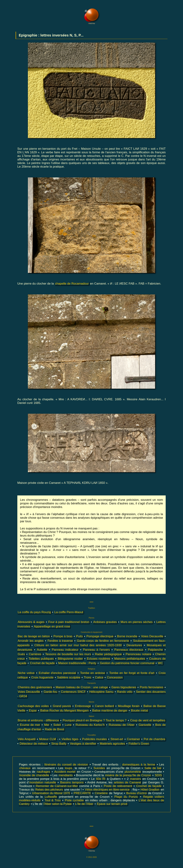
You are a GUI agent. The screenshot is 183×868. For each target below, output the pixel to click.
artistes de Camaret (127, 782)
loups (69, 768)
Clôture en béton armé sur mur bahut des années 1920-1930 (78, 645)
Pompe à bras (63, 636)
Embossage (83, 706)
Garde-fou (50, 692)
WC (160, 663)
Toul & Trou (53, 800)
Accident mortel (65, 772)
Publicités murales (95, 739)
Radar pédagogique (108, 654)
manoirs (135, 779)
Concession (115, 677)
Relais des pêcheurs (49, 790)
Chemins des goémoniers (35, 687)
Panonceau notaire (139, 654)
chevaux (25, 768)
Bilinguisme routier (70, 659)
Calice (99, 677)
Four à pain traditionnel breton (69, 622)
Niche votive (26, 673)
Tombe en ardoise (93, 673)
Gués (21, 654)
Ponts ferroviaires (152, 687)
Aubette (42, 650)
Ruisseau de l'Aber (122, 725)
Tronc (88, 677)
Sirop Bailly (59, 744)
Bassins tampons (72, 782)
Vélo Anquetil (27, 739)
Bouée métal (139, 711)
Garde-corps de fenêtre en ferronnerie (103, 641)
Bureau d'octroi (137, 793)
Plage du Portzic (126, 797)
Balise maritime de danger (110, 711)
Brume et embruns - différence (38, 720)
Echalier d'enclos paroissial (57, 673)
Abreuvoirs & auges (31, 622)
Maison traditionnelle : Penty (77, 663)
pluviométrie (133, 772)
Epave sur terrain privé (112, 804)
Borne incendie (127, 636)
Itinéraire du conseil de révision (66, 765)
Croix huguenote (42, 677)
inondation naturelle (43, 782)
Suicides (99, 768)
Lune (68, 725)
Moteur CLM (48, 739)
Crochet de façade (42, 663)
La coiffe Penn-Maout (69, 612)
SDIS (158, 775)
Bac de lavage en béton (34, 636)
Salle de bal (153, 768)
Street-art (117, 739)
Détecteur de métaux (34, 744)
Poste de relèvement (118, 786)
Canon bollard (104, 706)
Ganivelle (145, 725)
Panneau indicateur (65, 650)
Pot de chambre (154, 739)
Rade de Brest (55, 729)
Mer (47, 725)
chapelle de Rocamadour (72, 284)
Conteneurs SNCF (73, 692)
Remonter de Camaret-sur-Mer (57, 786)
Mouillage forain (129, 706)
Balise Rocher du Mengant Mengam (64, 711)
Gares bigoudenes (124, 687)
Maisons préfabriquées (130, 659)
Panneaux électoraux (129, 650)
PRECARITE (82, 793)
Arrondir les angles (31, 641)
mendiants (66, 775)
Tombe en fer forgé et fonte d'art (132, 673)
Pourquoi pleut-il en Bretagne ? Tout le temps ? (95, 720)
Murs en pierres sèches (137, 622)
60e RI (101, 779)
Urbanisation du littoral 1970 (51, 793)
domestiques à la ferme (139, 765)
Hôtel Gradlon (150, 790)
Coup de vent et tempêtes (148, 720)
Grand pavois (62, 706)
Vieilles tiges (70, 739)
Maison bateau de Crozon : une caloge (82, 687)
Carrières (35, 654)
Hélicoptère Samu (101, 692)
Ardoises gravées (105, 622)
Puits (80, 636)
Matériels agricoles (112, 744)
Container (133, 739)
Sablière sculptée (69, 677)
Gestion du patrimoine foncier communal (127, 663)
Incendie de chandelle (34, 775)
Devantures (134, 645)
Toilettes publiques (41, 659)
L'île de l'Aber (84, 804)
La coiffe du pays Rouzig (34, 612)
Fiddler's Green (139, 744)
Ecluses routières (99, 659)
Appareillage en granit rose (52, 626)
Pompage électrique (100, 636)
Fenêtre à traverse (60, 641)
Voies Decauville (152, 636)
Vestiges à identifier (83, 744)
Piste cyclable (74, 800)
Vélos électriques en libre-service (107, 790)
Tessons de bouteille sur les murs (68, 654)
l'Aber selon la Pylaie (58, 804)
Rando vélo (125, 692)
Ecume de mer (30, 725)
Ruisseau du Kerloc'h (90, 725)
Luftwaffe (51, 797)
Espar (33, 711)
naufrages (43, 772)
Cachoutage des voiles (33, 706)
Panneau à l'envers (96, 650)
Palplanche (155, 650)
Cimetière (101, 793)
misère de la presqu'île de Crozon (128, 775)
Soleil (57, 725)
